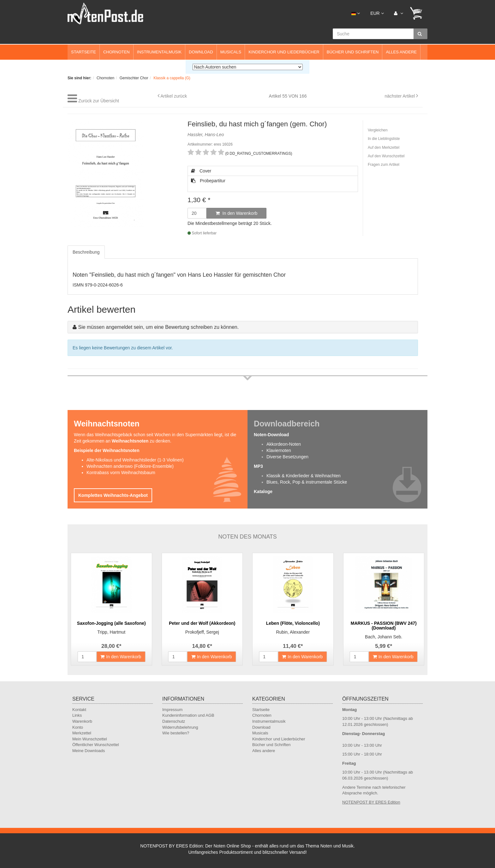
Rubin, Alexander (293, 632)
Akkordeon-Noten (284, 444)
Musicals (231, 52)
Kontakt (79, 710)
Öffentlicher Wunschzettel (96, 745)
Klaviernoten (279, 450)
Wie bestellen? (176, 733)
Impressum (172, 710)
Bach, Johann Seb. (384, 637)
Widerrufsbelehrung (180, 727)
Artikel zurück (174, 96)
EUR (377, 13)
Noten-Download (271, 435)
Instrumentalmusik (159, 52)
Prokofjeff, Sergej (202, 632)
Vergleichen (378, 130)
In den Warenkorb (237, 213)
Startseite (83, 52)
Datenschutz (174, 721)
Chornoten (116, 52)
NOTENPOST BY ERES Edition (371, 802)
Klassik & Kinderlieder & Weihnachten (304, 476)
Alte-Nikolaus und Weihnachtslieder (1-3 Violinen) (135, 460)
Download (201, 52)
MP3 (258, 466)
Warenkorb (82, 721)
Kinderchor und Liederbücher (284, 52)
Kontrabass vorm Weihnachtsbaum (121, 473)
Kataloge (263, 491)
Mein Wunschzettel (90, 739)
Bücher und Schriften (353, 52)
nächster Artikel (400, 96)
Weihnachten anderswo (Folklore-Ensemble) (130, 466)
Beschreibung (86, 252)
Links (77, 715)
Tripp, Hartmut (111, 632)
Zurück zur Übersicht (99, 101)
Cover (201, 171)
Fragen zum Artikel (384, 165)
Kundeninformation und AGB (188, 715)
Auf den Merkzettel (384, 148)
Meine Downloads (89, 751)
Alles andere (401, 52)
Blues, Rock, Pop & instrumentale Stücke (307, 482)
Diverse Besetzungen (287, 457)
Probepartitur (208, 181)
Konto (78, 727)
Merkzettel (82, 733)
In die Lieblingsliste (384, 139)
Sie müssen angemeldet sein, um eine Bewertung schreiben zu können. (158, 327)
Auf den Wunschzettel (386, 156)
